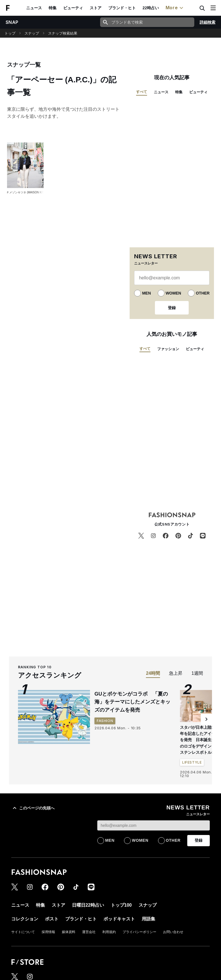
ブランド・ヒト (122, 8)
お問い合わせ (173, 932)
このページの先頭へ (33, 808)
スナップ (32, 33)
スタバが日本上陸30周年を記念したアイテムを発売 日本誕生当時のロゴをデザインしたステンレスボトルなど (200, 740)
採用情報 (48, 932)
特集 (53, 8)
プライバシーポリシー (139, 932)
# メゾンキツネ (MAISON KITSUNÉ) (30, 192)
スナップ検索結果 (63, 33)
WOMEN (173, 293)
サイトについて (23, 932)
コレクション (25, 919)
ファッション (168, 349)
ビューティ (73, 8)
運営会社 (89, 932)
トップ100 (121, 905)
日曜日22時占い (88, 905)
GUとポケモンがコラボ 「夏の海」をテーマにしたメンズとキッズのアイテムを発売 (132, 702)
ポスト (52, 919)
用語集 (148, 919)
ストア (96, 8)
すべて (142, 92)
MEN (146, 293)
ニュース (34, 8)
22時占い (151, 8)
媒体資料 (69, 932)
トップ (10, 33)
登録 (172, 308)
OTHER (203, 293)
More (175, 8)
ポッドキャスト (119, 919)
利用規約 (109, 932)
